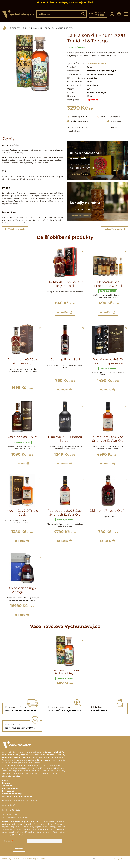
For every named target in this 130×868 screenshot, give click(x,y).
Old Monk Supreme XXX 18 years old (65, 284)
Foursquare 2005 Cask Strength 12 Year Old (108, 441)
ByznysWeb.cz (120, 864)
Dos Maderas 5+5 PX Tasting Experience (108, 362)
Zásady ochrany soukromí (34, 864)
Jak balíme (7, 791)
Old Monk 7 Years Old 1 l (108, 514)
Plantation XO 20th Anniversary (22, 362)
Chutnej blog (14, 781)
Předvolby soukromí (11, 864)
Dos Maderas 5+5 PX (22, 439)
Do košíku (65, 313)
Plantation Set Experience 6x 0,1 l (108, 284)
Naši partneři (8, 796)
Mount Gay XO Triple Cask (22, 516)
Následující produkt (115, 229)
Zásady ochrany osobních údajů (17, 801)
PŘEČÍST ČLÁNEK (80, 174)
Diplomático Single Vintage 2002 (22, 594)
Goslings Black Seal (65, 360)
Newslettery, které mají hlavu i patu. (21, 826)
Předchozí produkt (15, 229)
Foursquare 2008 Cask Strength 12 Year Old (65, 516)
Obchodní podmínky (12, 799)
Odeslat (33, 854)
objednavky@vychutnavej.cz (15, 822)
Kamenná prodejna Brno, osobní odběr (20, 806)
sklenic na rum (34, 223)
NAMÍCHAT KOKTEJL (82, 216)
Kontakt (6, 788)
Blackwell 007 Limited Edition (65, 441)
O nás (5, 785)
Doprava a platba (10, 793)
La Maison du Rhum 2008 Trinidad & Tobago (65, 677)
